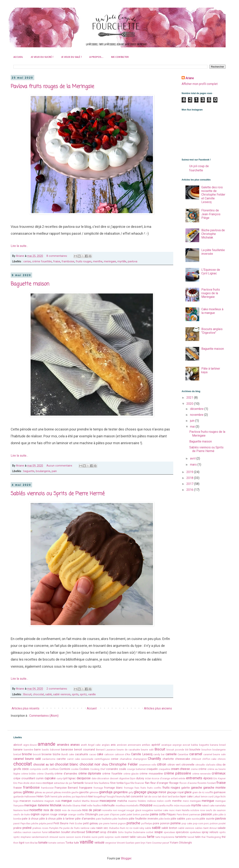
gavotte (84, 792)
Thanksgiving (214, 837)
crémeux (219, 773)
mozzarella (159, 806)
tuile (76, 843)
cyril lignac (69, 778)
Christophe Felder (123, 764)
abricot (18, 745)
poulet (222, 823)
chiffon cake (209, 759)
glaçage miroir (157, 792)
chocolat (38, 694)
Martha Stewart (90, 801)
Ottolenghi (91, 814)
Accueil (92, 708)
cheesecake (183, 759)
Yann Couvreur (154, 843)
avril (193, 458)
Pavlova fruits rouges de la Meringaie (52, 87)
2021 (190, 398)
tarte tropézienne (165, 837)
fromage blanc (113, 788)
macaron (25, 801)
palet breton (133, 814)
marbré (77, 801)
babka (194, 745)
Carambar (183, 754)
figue (127, 783)
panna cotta (158, 814)
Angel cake (94, 745)
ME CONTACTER (120, 57)
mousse (146, 805)
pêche (35, 823)
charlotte (168, 759)
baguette (29, 471)
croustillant (28, 778)
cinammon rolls (148, 765)
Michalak (56, 805)
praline (17, 828)
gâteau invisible (62, 792)
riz (127, 828)
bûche (57, 754)
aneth (84, 745)
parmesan (195, 814)
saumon (27, 832)
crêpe (17, 778)
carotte (61, 759)
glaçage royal (175, 792)
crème (202, 769)
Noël (26, 810)
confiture (54, 769)
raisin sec (102, 828)
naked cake (208, 806)
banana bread (218, 745)
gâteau (28, 792)
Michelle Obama (71, 806)
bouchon (206, 750)
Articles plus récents (26, 708)
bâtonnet (55, 750)
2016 (190, 490)
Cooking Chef (98, 769)
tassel (191, 837)
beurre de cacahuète (128, 750)
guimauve (220, 792)
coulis (123, 769)
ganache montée (214, 788)
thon (16, 843)
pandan (145, 814)
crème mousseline (151, 774)
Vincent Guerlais (126, 843)
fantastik (78, 783)
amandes (63, 745)
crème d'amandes (66, 774)
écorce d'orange (161, 778)
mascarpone (108, 801)
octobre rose (198, 810)
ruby (142, 828)
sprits (75, 694)
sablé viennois (62, 694)
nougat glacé (134, 810)
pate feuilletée (104, 819)
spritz (83, 694)
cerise (27, 262)
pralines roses (40, 828)
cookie (75, 769)
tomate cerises (57, 843)
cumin (40, 778)
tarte (151, 837)
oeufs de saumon (216, 810)
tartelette (181, 837)
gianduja (106, 792)
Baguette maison (30, 284)
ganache (197, 788)
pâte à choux (48, 819)
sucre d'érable (83, 837)
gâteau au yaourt (44, 792)
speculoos (182, 832)
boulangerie (43, 471)
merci (186, 801)
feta (96, 783)
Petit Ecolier (76, 823)
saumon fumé (40, 832)
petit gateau (91, 823)
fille (132, 783)
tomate (43, 843)
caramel (196, 754)
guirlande (19, 797)
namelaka (220, 806)
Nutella (186, 810)
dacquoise (84, 778)
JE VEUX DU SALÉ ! (71, 57)
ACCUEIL (18, 57)
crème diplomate (90, 773)
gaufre (75, 792)
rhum (122, 828)
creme (194, 769)
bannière (28, 750)
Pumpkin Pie (56, 828)
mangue (67, 801)
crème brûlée (29, 774)
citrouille (200, 765)
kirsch (85, 797)
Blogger (126, 858)
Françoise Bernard (66, 788)
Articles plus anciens (158, 708)
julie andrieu (65, 797)
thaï (204, 837)
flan (147, 783)
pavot (17, 823)
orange (63, 814)
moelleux (121, 806)
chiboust (196, 759)
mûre (177, 806)
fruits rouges (84, 262)
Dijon (133, 778)
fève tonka (117, 783)
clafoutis (211, 765)
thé (224, 837)
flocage (174, 783)
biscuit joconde (175, 750)
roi (131, 828)
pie (101, 823)
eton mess (36, 783)
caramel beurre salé (27, 759)
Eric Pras (18, 783)
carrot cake (74, 759)
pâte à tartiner (65, 819)
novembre (197, 415)
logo (16, 801)
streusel (54, 837)
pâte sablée (178, 819)
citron (162, 764)
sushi (117, 837)
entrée (182, 778)
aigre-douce (30, 745)
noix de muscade (72, 810)
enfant (174, 778)
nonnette (107, 810)
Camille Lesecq (142, 754)
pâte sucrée (207, 819)
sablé (49, 694)
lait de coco (151, 797)
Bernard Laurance (106, 750)
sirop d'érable (109, 832)
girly (131, 792)
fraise (57, 262)
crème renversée (202, 774)
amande (46, 744)
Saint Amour (210, 828)
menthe (98, 262)
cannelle (171, 754)
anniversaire (134, 745)
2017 (190, 484)
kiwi (91, 797)
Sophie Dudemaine (135, 832)
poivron (165, 823)
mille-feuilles (94, 806)
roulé (136, 828)
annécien (122, 745)
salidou (17, 832)
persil (50, 823)
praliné (27, 828)
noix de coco (52, 810)
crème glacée (131, 774)
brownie (47, 754)
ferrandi (89, 783)
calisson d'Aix (123, 754)
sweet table (128, 837)
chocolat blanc (66, 764)
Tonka (69, 843)
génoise (94, 792)
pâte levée (164, 819)
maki (58, 801)
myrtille (122, 262)
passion (206, 814)
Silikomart (93, 832)
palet (123, 814)
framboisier (47, 788)
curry (59, 778)
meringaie (110, 262)
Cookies (84, 769)
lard (170, 797)
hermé (54, 797)
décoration (103, 778)
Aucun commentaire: (60, 466)
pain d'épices (112, 814)
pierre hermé (110, 823)
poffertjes (147, 823)
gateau (18, 792)
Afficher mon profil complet (200, 84)
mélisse (152, 801)
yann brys (140, 843)
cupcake (50, 778)
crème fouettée (42, 262)
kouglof (112, 797)
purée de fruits (72, 828)
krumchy (121, 797)
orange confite (76, 814)
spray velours (210, 832)
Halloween (30, 797)
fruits (143, 788)
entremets (194, 778)
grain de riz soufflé (203, 792)
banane (18, 750)
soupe (159, 832)
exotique (48, 783)
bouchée (195, 750)
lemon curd (207, 797)
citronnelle (188, 765)
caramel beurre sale (215, 754)
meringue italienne (37, 805)
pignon (122, 823)
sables (199, 828)
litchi (223, 797)
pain (54, 471)
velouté (99, 843)
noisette (36, 810)
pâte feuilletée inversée (143, 819)
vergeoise (111, 843)
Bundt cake (68, 754)
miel (84, 806)
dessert (114, 778)
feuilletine (104, 783)
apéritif (156, 745)
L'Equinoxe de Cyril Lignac (211, 272)
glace (188, 792)
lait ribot (162, 797)
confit (45, 769)
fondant (211, 783)
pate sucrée (193, 819)
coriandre (112, 769)
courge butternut (136, 769)
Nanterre (18, 810)
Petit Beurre (61, 823)
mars (194, 465)
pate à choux (30, 819)
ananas (75, 745)
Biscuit (27, 694)
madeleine (38, 801)
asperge (177, 745)
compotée (35, 769)
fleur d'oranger (159, 783)
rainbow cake (88, 828)
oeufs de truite (22, 814)
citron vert (174, 765)
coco (25, 769)
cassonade (87, 759)
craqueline (164, 769)
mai (193, 427)
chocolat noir (90, 764)
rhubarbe (114, 828)
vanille (92, 694)
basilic (46, 750)
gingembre (121, 792)
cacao (93, 754)
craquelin (152, 769)
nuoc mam (175, 810)
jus (74, 797)
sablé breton (169, 828)
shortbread (78, 832)
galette (186, 788)
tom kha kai (31, 843)
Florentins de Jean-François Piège (211, 214)
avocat (186, 745)
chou (105, 764)
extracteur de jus (63, 783)
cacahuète (82, 754)
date (94, 778)
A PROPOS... (96, 57)
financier (139, 783)
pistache (133, 823)
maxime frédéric (137, 801)
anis (113, 745)
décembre (197, 409)
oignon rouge (49, 814)
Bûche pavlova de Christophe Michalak (213, 234)
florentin (202, 783)
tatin (198, 837)
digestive (124, 778)
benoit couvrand (85, 750)
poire (156, 823)
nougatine (148, 810)
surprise (109, 837)
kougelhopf (100, 797)
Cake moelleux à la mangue (212, 311)
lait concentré (135, 797)
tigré (22, 843)
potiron (214, 823)
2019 (190, 472)
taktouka (141, 837)
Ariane (190, 78)
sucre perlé (98, 837)
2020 (190, 404)
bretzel (17, 754)
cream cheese (180, 769)
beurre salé (147, 750)
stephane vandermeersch (35, 837)
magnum (49, 801)
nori (115, 810)
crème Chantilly (45, 774)
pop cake (187, 823)
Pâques (171, 814)
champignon (140, 759)
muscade (185, 806)
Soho (121, 832)
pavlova (133, 262)
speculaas (169, 832)
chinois (222, 759)
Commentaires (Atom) (44, 716)
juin (193, 421)
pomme (176, 823)
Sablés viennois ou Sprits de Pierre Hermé (58, 494)
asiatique (166, 745)
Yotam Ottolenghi (181, 843)
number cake (161, 810)
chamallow (126, 759)
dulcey (140, 778)
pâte (215, 814)
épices (208, 778)
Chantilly (154, 759)
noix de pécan (92, 810)
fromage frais (132, 788)
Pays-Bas (26, 823)
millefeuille (108, 806)
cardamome (49, 759)
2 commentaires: (57, 689)
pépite (43, 823)
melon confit (164, 801)
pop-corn (198, 823)
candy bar (159, 754)
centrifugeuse (102, 759)
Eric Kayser (219, 778)
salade (222, 828)
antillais (146, 745)
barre (37, 750)
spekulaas (195, 832)
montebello (133, 806)
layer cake (186, 797)
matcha (122, 801)
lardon (176, 797)
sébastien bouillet (59, 832)
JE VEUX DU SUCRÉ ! (42, 57)
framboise (68, 262)
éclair (148, 778)
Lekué (197, 797)
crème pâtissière (177, 773)
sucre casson (66, 837)
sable (148, 828)
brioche (27, 754)
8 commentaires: (57, 256)
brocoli (37, 754)
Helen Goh (43, 797)
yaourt (166, 843)
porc (206, 823)
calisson (109, 754)
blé (187, 750)
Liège (217, 797)
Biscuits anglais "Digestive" (212, 331)
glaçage (140, 792)
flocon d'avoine (188, 783)
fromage (98, 788)
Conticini (65, 769)
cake (100, 754)
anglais (106, 745)
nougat (122, 810)
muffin (170, 806)
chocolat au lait (43, 764)
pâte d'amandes (85, 819)
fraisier (18, 788)
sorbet (150, 832)
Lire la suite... (19, 246)
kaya (78, 797)
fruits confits (154, 788)
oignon (35, 814)
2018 (190, 478)
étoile (26, 783)
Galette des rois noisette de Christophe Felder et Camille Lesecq (213, 195)
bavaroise (67, 750)
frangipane (86, 788)
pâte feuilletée (120, 819)
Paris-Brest (183, 814)
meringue (208, 801)
